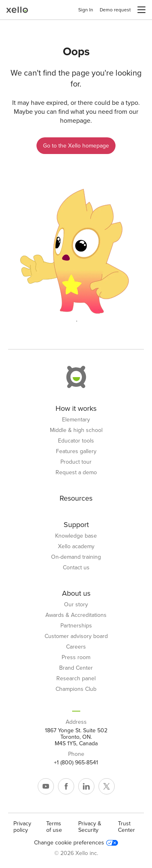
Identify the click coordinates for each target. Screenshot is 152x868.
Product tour (76, 462)
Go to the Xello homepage (76, 146)
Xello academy (76, 547)
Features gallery (76, 451)
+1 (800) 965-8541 (76, 763)
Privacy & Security (90, 827)
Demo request (115, 10)
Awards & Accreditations (76, 615)
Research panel (76, 679)
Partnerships (76, 626)
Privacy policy (22, 827)
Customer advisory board (76, 636)
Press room (76, 658)
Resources (76, 498)
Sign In (86, 10)
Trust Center (126, 827)
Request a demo (76, 473)
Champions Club (76, 689)
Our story (76, 605)
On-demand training (76, 557)
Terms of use (54, 827)
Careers (76, 647)
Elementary (76, 420)
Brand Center (76, 668)
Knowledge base (76, 536)
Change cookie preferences (76, 843)
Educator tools (76, 441)
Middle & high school (76, 430)
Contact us (76, 568)
